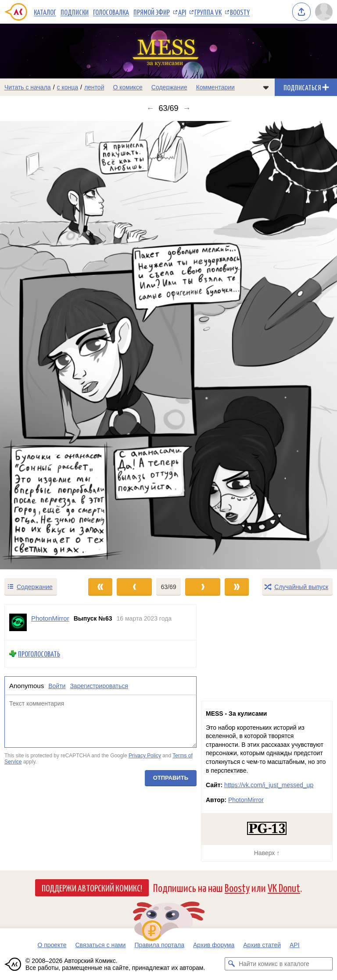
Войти (57, 686)
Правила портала (159, 945)
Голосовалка (111, 12)
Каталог (45, 12)
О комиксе (127, 87)
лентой (94, 87)
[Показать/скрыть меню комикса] (266, 87)
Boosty (240, 12)
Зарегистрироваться (99, 686)
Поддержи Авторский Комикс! (92, 888)
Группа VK (208, 12)
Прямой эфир (152, 12)
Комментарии (215, 87)
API (182, 12)
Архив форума (214, 945)
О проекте (52, 945)
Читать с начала (28, 87)
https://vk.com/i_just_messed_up (269, 785)
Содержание (169, 87)
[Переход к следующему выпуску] (168, 345)
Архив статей (262, 945)
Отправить (171, 778)
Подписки (75, 12)
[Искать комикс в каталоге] (231, 964)
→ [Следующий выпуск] (187, 108)
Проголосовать (39, 654)
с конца (68, 87)
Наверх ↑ (267, 853)
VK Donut (284, 887)
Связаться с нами (100, 945)
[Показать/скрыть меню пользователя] (324, 12)
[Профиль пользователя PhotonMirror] (18, 622)
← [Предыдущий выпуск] (150, 108)
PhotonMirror (246, 800)
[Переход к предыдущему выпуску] (42, 345)
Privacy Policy (145, 756)
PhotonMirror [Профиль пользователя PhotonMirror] (50, 618)
